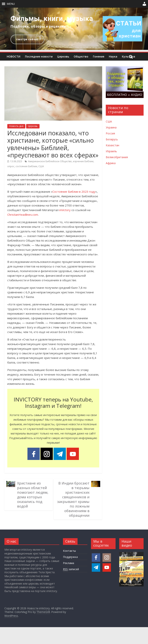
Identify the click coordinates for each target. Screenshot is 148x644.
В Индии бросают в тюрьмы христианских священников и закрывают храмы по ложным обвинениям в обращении (73, 499)
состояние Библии (26, 166)
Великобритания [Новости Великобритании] (117, 157)
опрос (11, 166)
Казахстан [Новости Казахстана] (112, 145)
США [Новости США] (109, 121)
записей (71, 569)
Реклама (69, 563)
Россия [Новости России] (110, 133)
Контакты (69, 551)
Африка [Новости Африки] (111, 163)
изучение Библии (83, 161)
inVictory (65, 210)
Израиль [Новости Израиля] (111, 151)
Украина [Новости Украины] (111, 127)
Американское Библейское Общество (50, 161)
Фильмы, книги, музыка (52, 19)
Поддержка (70, 557)
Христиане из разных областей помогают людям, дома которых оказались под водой (33, 495)
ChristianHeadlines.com (23, 215)
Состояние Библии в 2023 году (74, 192)
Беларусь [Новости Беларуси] (112, 139)
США (41, 166)
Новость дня (16, 126)
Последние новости (39, 56)
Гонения (99, 56)
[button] (11, 4)
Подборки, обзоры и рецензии (38, 26)
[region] (74, 29)
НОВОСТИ (14, 56)
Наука (113, 56)
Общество (81, 56)
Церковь (63, 56)
